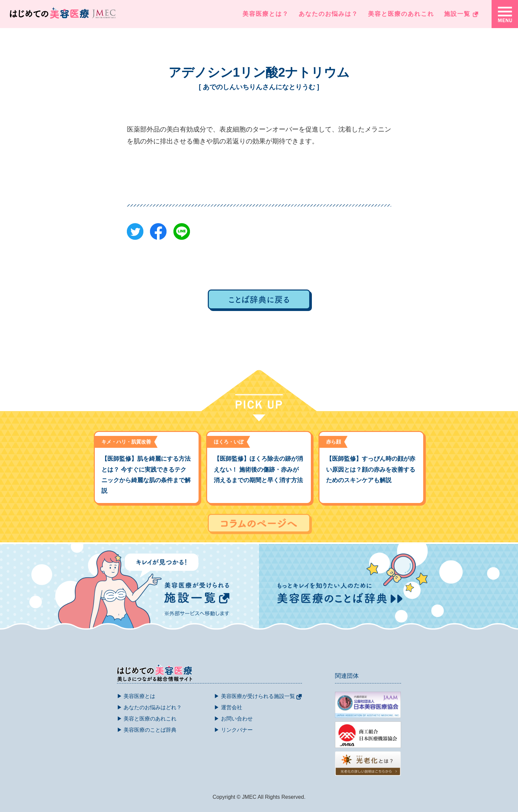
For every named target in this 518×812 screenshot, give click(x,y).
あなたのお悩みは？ (328, 14)
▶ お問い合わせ (233, 719)
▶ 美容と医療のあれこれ (147, 719)
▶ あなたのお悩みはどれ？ (149, 707)
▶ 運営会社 (228, 707)
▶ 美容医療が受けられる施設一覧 (258, 696)
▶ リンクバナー (233, 730)
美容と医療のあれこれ (401, 14)
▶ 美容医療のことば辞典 (147, 730)
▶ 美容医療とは (136, 696)
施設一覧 (461, 14)
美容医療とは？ (266, 14)
